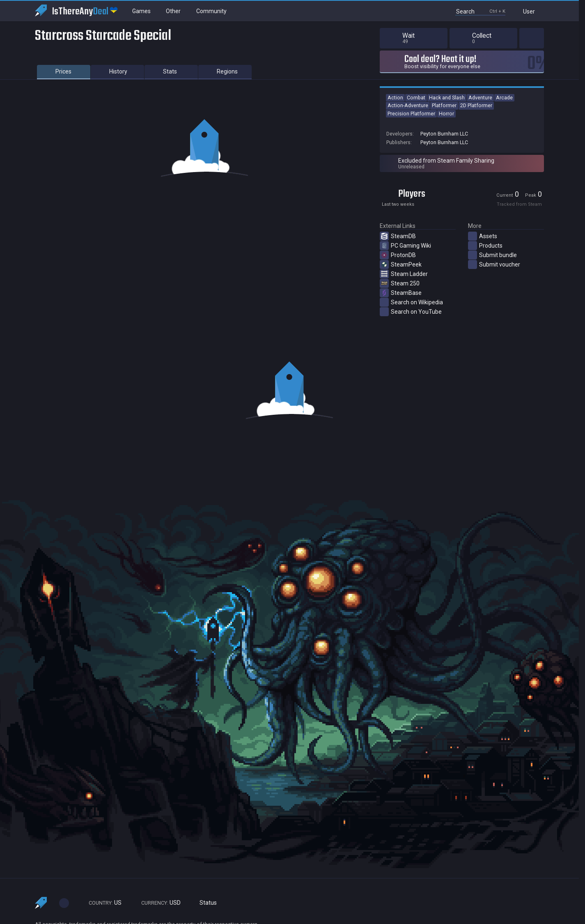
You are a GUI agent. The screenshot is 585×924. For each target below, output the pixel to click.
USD (157, 903)
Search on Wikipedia (411, 302)
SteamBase (401, 293)
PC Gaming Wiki (405, 246)
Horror (446, 114)
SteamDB (398, 236)
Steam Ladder (404, 274)
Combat (416, 98)
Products (485, 246)
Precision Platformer (411, 114)
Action (395, 98)
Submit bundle (492, 255)
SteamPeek (401, 264)
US (101, 903)
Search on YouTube (411, 312)
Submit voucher (494, 264)
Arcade (504, 98)
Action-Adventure (408, 105)
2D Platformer (476, 105)
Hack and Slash (447, 98)
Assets (483, 236)
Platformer (444, 105)
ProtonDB (398, 255)
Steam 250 (400, 283)
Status (205, 903)
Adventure (480, 98)
